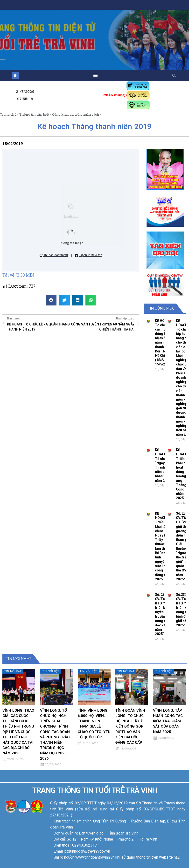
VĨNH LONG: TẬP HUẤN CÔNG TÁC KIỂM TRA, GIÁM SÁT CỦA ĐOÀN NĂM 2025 (168, 721)
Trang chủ (8, 114)
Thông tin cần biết (34, 114)
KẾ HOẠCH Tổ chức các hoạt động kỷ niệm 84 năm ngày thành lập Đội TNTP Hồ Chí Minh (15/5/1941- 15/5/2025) (164, 343)
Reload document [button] (54, 255)
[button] (174, 75)
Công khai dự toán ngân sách (76, 114)
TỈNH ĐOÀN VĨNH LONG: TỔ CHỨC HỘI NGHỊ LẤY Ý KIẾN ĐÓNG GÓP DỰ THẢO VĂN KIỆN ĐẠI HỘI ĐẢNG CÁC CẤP (130, 726)
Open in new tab (89, 255)
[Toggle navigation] (95, 75)
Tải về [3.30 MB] (18, 275)
